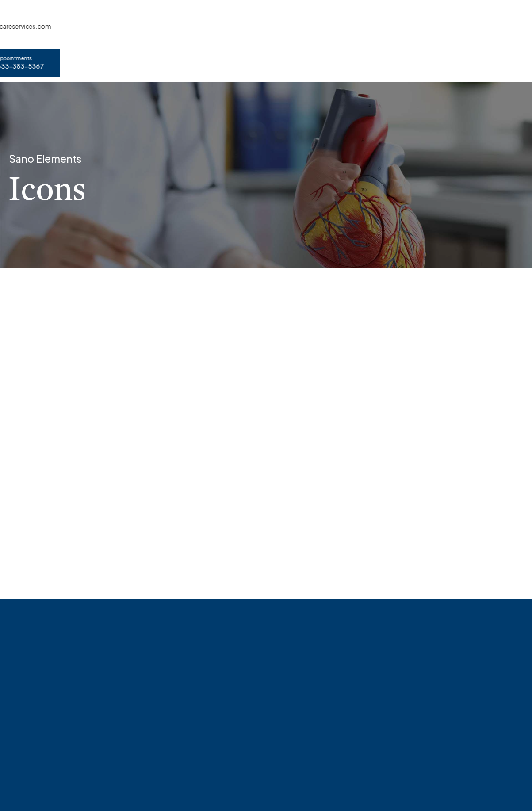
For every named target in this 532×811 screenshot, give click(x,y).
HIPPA (262, 58)
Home (19, 58)
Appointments (74, 58)
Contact (308, 58)
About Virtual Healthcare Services (175, 58)
